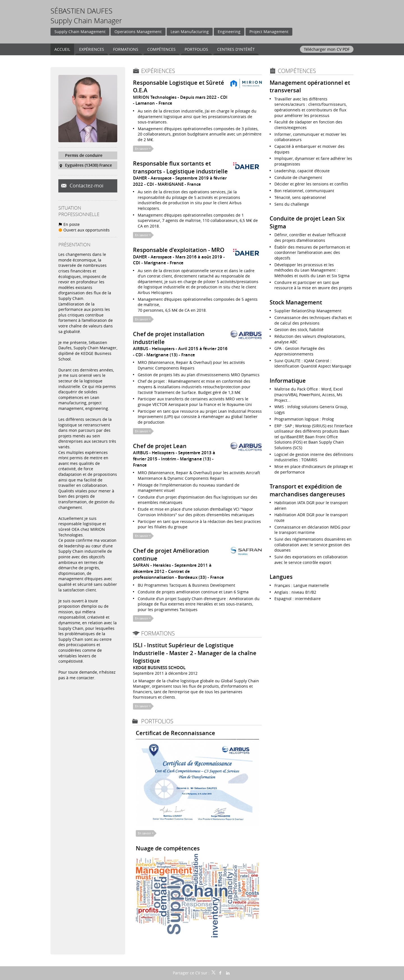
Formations (158, 633)
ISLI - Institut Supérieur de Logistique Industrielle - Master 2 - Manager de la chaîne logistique (195, 653)
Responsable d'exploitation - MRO (179, 250)
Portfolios (157, 721)
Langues (281, 577)
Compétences (297, 71)
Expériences (158, 71)
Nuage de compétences (168, 848)
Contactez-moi (86, 185)
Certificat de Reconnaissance (175, 733)
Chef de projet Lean (160, 446)
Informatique (288, 381)
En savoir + (143, 149)
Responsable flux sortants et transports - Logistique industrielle (180, 167)
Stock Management (296, 302)
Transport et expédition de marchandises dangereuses (307, 490)
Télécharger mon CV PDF (327, 49)
